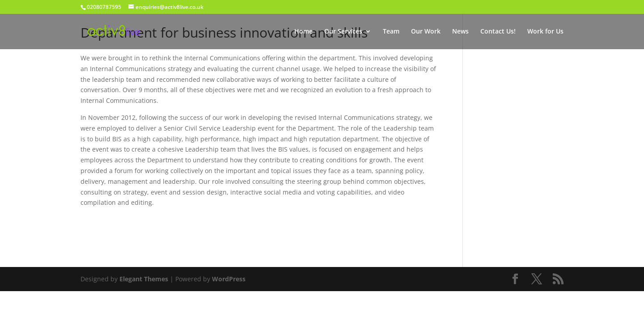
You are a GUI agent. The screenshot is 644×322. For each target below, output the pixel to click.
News (460, 32)
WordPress (229, 279)
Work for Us (545, 32)
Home (303, 32)
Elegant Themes (144, 279)
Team (391, 32)
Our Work (426, 32)
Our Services (343, 32)
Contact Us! (498, 32)
